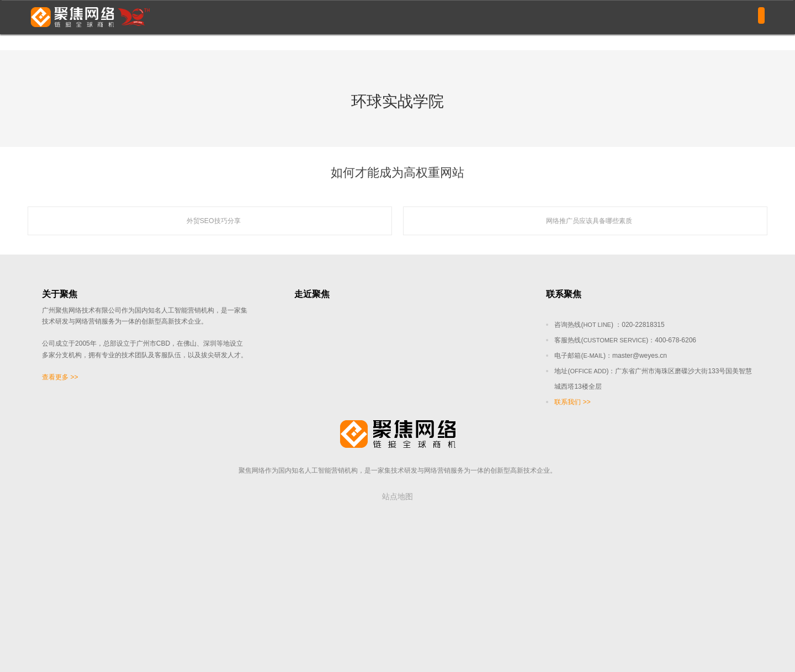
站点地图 (397, 496)
